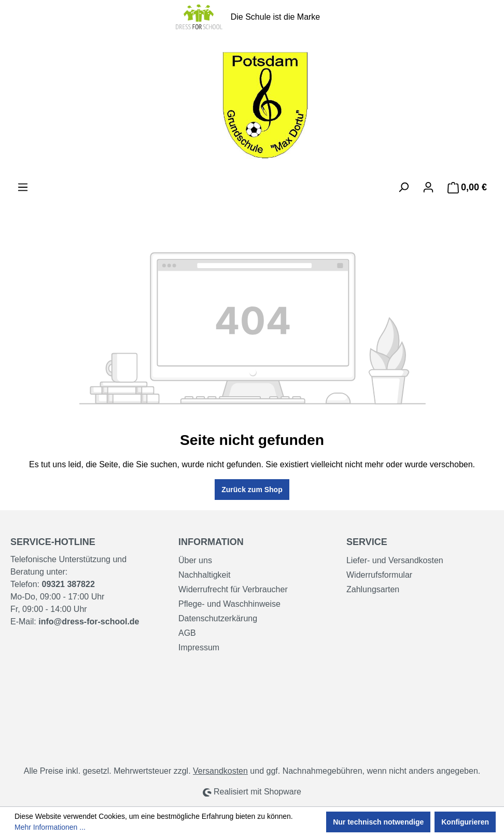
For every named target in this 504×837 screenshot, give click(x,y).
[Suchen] (403, 187)
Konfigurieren (465, 822)
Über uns (195, 560)
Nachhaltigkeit (205, 575)
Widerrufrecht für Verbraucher (233, 589)
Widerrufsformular (379, 575)
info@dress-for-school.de (89, 622)
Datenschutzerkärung (218, 618)
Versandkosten (220, 771)
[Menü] (23, 187)
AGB (187, 633)
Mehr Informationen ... (50, 827)
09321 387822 (68, 584)
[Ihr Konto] (428, 187)
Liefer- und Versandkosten (395, 560)
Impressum (199, 647)
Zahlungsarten (373, 589)
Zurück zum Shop (252, 490)
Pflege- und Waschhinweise (229, 604)
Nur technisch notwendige (378, 822)
